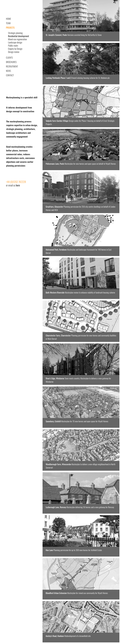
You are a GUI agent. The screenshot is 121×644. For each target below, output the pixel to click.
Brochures (11, 62)
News (8, 71)
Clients (9, 57)
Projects (10, 27)
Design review (14, 52)
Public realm (13, 45)
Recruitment (12, 66)
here (18, 185)
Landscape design (15, 42)
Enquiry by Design (15, 49)
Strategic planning (15, 33)
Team (8, 23)
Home (9, 19)
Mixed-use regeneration (17, 39)
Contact (10, 75)
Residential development (19, 36)
